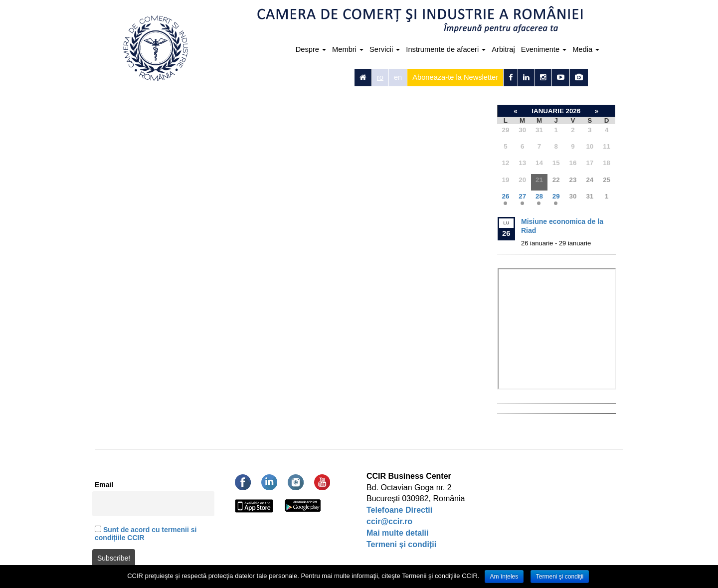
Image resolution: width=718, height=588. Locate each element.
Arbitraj (503, 49)
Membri (348, 49)
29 (556, 196)
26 (505, 196)
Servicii (385, 49)
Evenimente (544, 49)
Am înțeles (504, 577)
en (398, 77)
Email (104, 485)
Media (586, 49)
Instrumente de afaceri (446, 49)
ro (380, 77)
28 (539, 196)
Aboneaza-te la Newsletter (455, 77)
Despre (311, 49)
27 (522, 196)
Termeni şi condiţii (560, 577)
